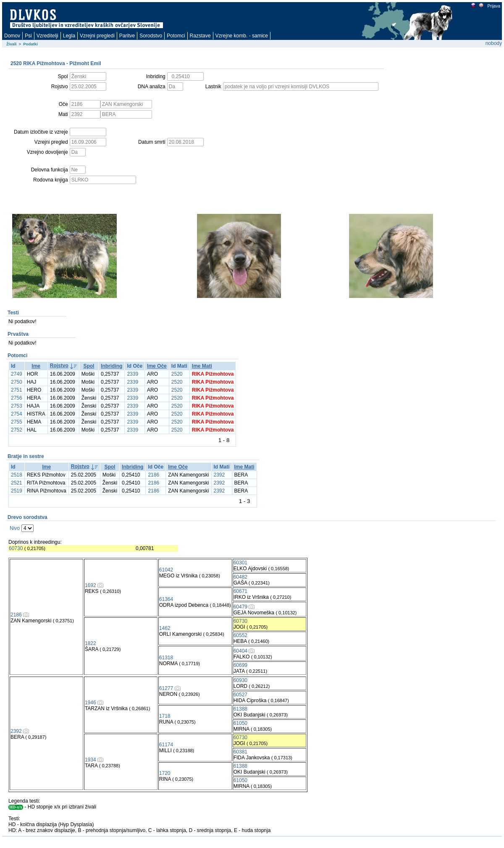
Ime (36, 366)
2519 (17, 491)
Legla (69, 36)
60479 (240, 607)
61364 (166, 599)
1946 (91, 703)
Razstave (200, 36)
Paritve (127, 36)
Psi (28, 36)
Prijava (493, 6)
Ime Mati (202, 366)
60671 (240, 591)
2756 (17, 398)
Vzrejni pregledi (97, 36)
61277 (166, 688)
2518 (17, 475)
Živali (12, 44)
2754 (17, 414)
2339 (133, 374)
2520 (177, 374)
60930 (240, 680)
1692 (91, 585)
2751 (17, 390)
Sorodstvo (151, 36)
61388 (240, 709)
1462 (165, 628)
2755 (17, 422)
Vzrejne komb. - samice (242, 36)
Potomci (176, 36)
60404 (240, 651)
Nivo (15, 528)
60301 (240, 563)
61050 (240, 723)
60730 (16, 548)
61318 (166, 658)
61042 (166, 570)
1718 (165, 716)
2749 (17, 374)
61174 (166, 745)
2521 (17, 483)
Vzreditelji (47, 36)
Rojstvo (59, 366)
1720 (165, 773)
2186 (154, 475)
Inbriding (112, 366)
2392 (219, 475)
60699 (240, 665)
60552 (240, 635)
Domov (12, 36)
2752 (17, 430)
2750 (17, 382)
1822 (91, 643)
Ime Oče (157, 366)
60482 (240, 577)
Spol (89, 366)
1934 (91, 760)
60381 (240, 752)
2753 (17, 406)
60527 (240, 695)
